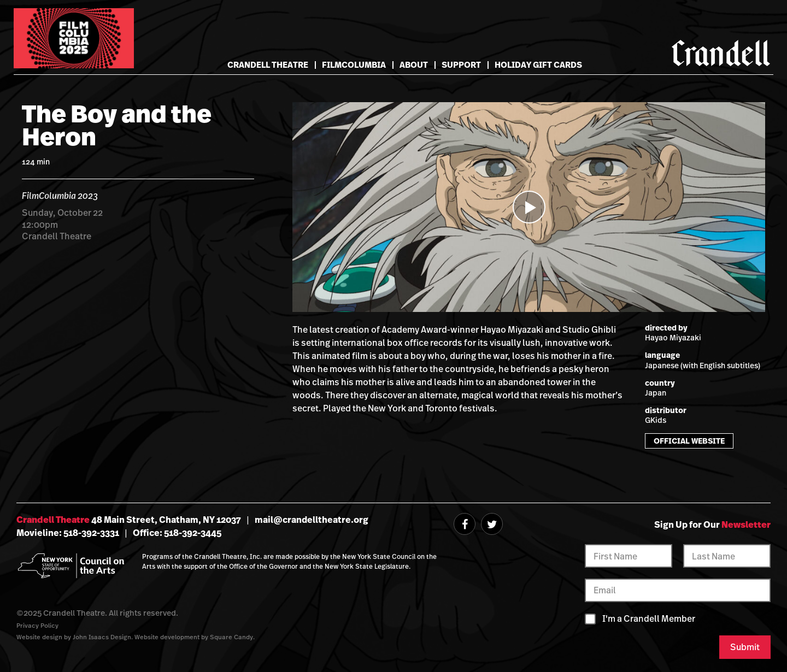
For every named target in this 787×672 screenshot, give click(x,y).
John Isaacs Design (102, 637)
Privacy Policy (37, 625)
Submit (745, 647)
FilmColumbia (354, 65)
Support (461, 65)
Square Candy (231, 637)
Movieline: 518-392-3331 (68, 533)
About (414, 65)
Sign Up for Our (712, 524)
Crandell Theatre (268, 65)
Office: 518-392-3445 (177, 533)
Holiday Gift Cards (538, 65)
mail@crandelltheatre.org (312, 520)
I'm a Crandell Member (649, 619)
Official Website (689, 441)
